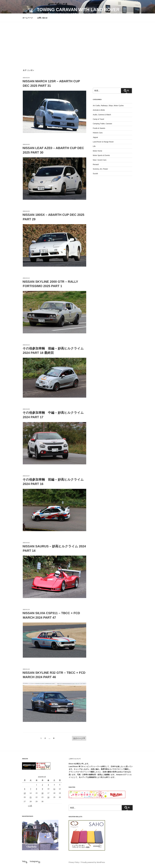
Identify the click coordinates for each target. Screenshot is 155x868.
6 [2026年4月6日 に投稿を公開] (25, 789)
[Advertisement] (77, 40)
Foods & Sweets (99, 128)
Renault (96, 164)
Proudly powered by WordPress (93, 862)
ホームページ (28, 18)
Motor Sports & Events (101, 155)
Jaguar (95, 137)
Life (94, 146)
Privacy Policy (74, 862)
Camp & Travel (99, 119)
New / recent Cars (100, 160)
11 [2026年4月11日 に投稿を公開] (54, 789)
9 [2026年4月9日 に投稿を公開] (43, 789)
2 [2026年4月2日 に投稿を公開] (43, 785)
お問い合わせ (42, 18)
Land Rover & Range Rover (103, 142)
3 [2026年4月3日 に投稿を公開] (48, 785)
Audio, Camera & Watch (102, 115)
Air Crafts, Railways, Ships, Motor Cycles (108, 106)
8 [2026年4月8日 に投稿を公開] (37, 789)
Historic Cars (98, 133)
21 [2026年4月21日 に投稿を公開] (31, 797)
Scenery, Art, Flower (100, 169)
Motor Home (98, 151)
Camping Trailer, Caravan (103, 124)
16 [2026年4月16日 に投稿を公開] (43, 793)
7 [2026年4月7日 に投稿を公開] (31, 789)
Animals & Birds (99, 110)
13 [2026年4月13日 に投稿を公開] (25, 793)
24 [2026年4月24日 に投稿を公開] (48, 797)
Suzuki (95, 174)
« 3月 (30, 806)
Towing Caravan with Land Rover (78, 10)
